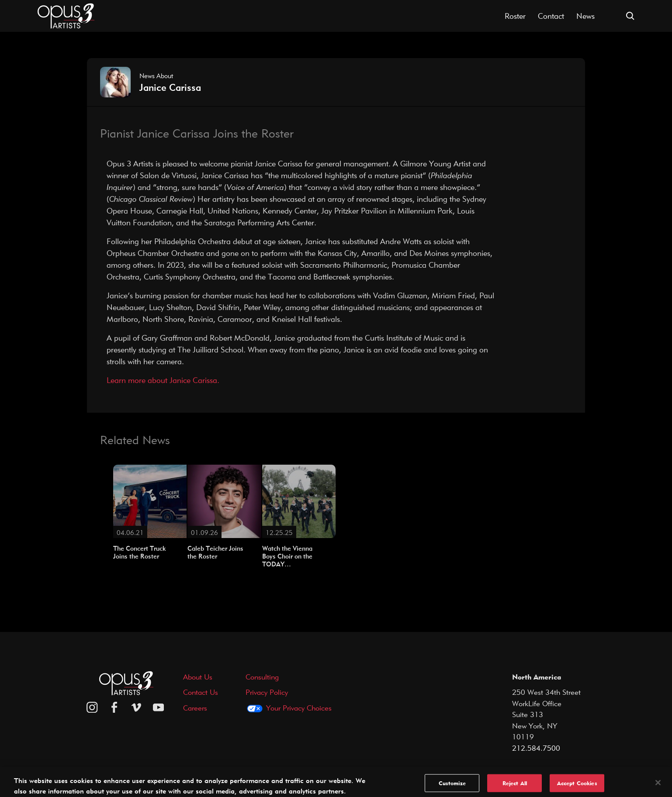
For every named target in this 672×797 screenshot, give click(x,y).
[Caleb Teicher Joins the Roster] (224, 500)
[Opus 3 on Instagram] (92, 707)
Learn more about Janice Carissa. (163, 380)
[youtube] (159, 707)
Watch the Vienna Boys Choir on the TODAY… (287, 556)
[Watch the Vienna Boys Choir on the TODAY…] (299, 500)
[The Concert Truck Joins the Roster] (150, 500)
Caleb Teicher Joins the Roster (215, 552)
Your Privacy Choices (299, 708)
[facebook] (114, 707)
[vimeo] (136, 707)
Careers (195, 708)
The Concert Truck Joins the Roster (139, 552)
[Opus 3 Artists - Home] (66, 15)
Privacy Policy (267, 692)
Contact (551, 16)
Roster (515, 16)
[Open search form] (630, 16)
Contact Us (201, 692)
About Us (198, 677)
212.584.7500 (536, 748)
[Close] (658, 787)
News (585, 16)
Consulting (262, 677)
